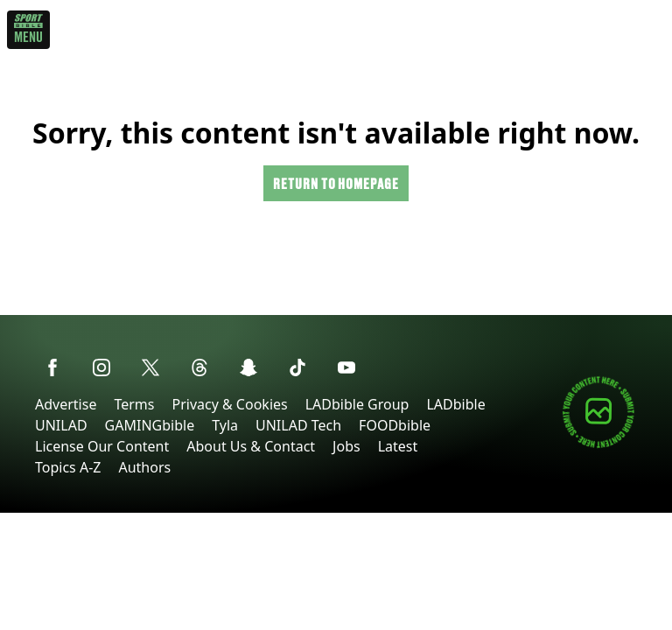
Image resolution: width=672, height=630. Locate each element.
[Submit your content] (598, 445)
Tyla (225, 425)
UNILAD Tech (298, 425)
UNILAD (61, 425)
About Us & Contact (251, 446)
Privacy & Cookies (229, 404)
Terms (134, 404)
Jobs (346, 446)
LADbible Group (357, 404)
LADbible (455, 404)
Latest (398, 446)
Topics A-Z (68, 467)
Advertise (66, 404)
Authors (144, 467)
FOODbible (395, 425)
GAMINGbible (150, 425)
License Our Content (102, 446)
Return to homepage (336, 183)
